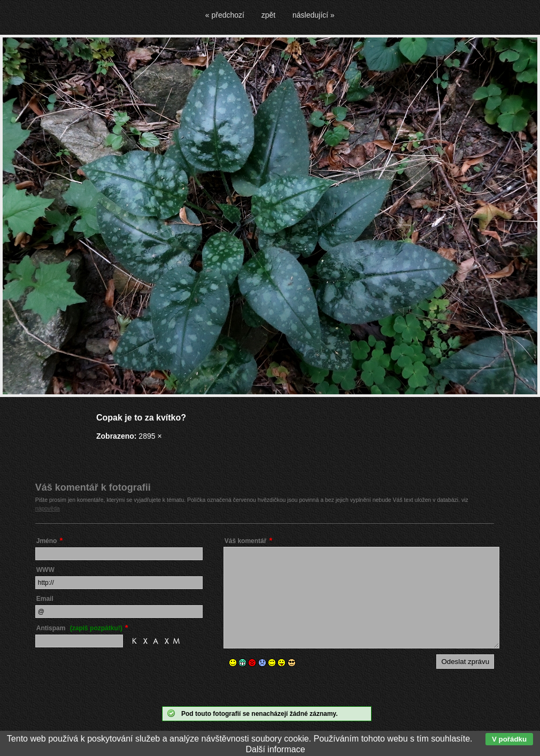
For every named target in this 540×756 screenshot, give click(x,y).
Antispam (79, 628)
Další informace (275, 749)
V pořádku (509, 739)
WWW (45, 570)
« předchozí (225, 15)
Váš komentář (246, 541)
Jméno (47, 541)
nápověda (48, 508)
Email (45, 599)
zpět (268, 15)
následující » (314, 15)
